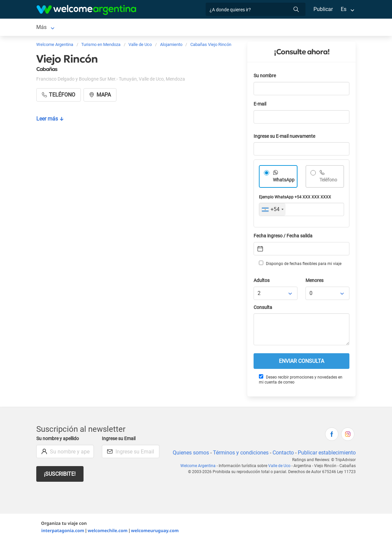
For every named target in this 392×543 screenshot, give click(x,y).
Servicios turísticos (200, 28)
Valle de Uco (51, 28)
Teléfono (329, 181)
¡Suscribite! (60, 475)
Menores (315, 282)
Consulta (263, 309)
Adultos (262, 282)
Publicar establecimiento (326, 454)
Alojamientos (93, 28)
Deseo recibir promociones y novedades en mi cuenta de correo (300, 381)
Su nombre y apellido (59, 440)
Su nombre (265, 77)
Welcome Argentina (200, 467)
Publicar (323, 9)
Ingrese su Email (120, 440)
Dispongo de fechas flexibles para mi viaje (300, 265)
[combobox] (272, 211)
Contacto (282, 454)
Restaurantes (247, 28)
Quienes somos (189, 454)
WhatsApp (284, 181)
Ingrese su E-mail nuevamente (286, 138)
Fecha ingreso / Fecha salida (284, 237)
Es (344, 9)
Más (275, 28)
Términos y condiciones (239, 454)
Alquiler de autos (150, 28)
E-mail (261, 105)
